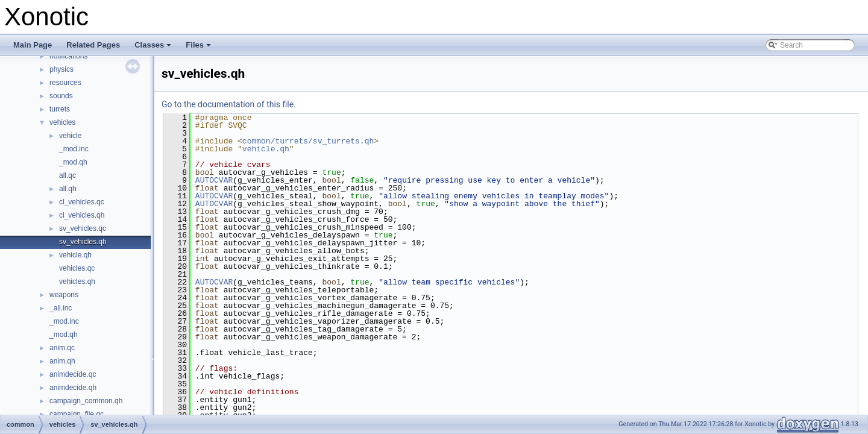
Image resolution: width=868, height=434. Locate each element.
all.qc (68, 175)
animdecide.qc (73, 374)
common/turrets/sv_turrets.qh (308, 141)
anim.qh (62, 361)
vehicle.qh (75, 255)
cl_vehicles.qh (82, 215)
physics (61, 69)
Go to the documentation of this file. (229, 104)
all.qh (68, 189)
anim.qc (62, 348)
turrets (60, 109)
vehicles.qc (77, 268)
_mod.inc (74, 149)
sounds (61, 96)
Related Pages (93, 45)
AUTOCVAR (214, 180)
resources (65, 83)
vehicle (70, 136)
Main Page (33, 45)
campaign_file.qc (77, 414)
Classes (154, 48)
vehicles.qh (77, 281)
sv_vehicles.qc (83, 228)
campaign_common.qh (86, 401)
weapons (64, 295)
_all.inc (61, 308)
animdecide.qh (73, 388)
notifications (68, 56)
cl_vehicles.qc (82, 202)
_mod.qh (73, 162)
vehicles (62, 122)
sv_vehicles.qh (83, 242)
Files (199, 48)
